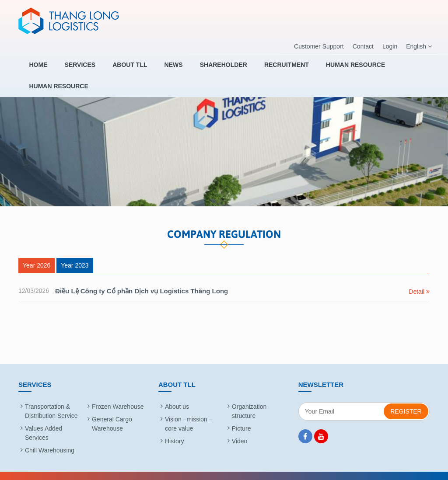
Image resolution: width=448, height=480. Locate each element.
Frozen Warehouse (118, 393)
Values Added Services (44, 419)
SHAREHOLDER (206, 69)
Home (41, 69)
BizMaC (318, 468)
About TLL (123, 69)
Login (390, 46)
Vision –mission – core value (189, 410)
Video (240, 427)
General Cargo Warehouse (112, 410)
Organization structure (249, 397)
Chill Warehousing (50, 436)
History (175, 427)
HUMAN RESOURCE (329, 69)
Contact (363, 46)
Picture (241, 414)
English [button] (419, 47)
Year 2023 (75, 251)
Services (78, 69)
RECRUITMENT (265, 69)
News (161, 69)
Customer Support (319, 46)
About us (177, 393)
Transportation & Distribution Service (51, 397)
